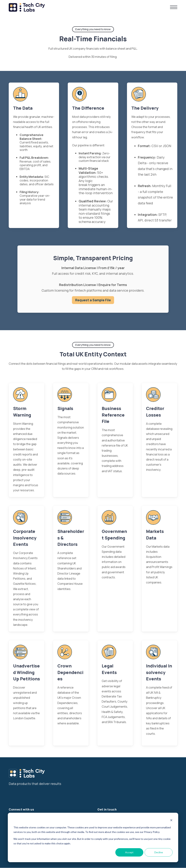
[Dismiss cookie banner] (171, 821)
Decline (159, 852)
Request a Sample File (93, 300)
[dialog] (93, 837)
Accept (129, 852)
